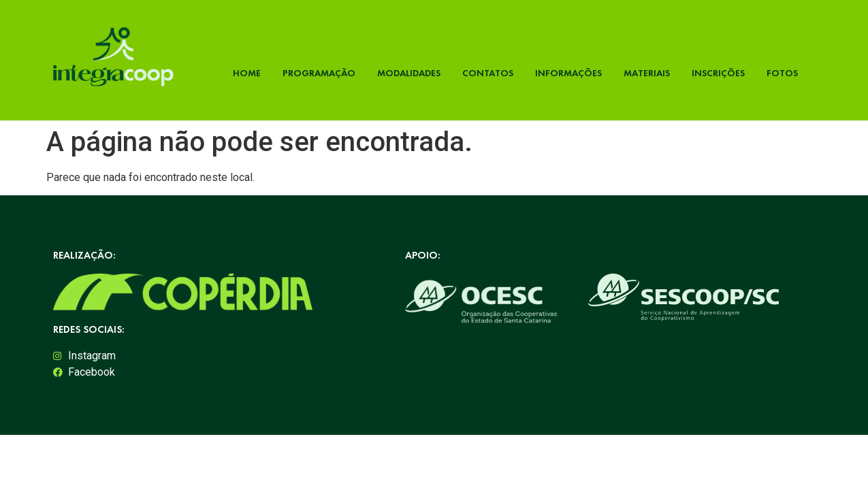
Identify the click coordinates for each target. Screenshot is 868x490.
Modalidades (409, 73)
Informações (568, 73)
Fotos (782, 73)
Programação (319, 73)
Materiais (647, 73)
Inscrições (718, 73)
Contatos (488, 73)
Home (247, 73)
